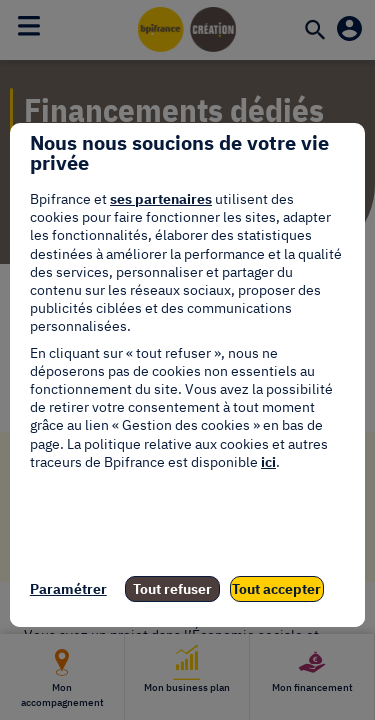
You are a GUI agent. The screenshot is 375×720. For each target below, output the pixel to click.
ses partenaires (161, 199)
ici (268, 462)
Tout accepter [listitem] (276, 589)
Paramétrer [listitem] (68, 589)
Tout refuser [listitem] (172, 589)
